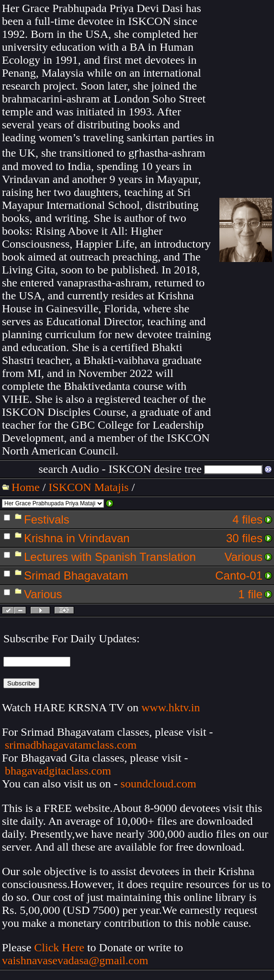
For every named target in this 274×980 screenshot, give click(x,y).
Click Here (59, 947)
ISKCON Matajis (88, 487)
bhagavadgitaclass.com (58, 771)
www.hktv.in (171, 707)
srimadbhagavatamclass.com (71, 745)
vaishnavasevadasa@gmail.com (76, 960)
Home (26, 487)
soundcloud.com (159, 784)
